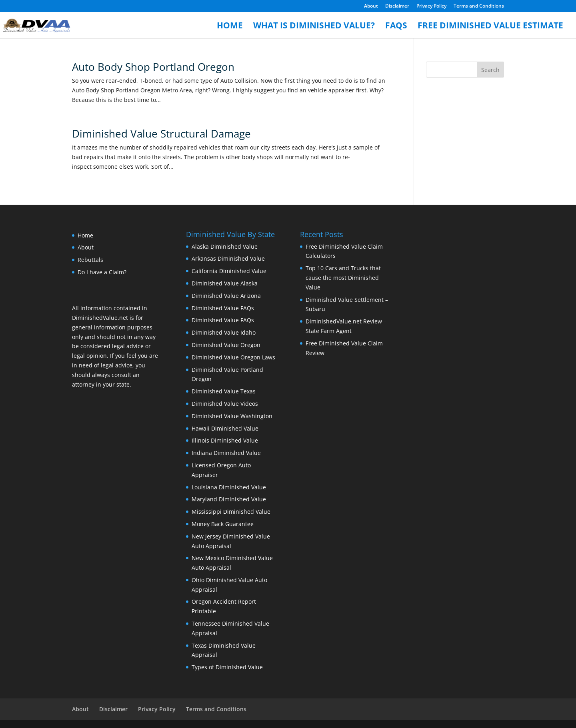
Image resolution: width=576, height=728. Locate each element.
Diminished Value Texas (224, 391)
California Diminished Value (229, 271)
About (371, 6)
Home (230, 27)
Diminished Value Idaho (224, 332)
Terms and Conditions (479, 6)
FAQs (396, 27)
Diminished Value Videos (225, 404)
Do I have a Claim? (102, 272)
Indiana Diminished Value (226, 453)
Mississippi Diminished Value (231, 512)
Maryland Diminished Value (229, 499)
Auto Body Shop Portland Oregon (153, 67)
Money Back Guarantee (223, 524)
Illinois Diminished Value (225, 440)
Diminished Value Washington (232, 416)
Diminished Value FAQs (223, 308)
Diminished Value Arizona (226, 296)
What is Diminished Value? (314, 27)
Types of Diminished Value (227, 667)
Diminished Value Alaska (225, 283)
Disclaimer (397, 6)
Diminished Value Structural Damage (161, 134)
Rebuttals (90, 260)
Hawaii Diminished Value (225, 428)
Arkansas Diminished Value (228, 258)
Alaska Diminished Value (225, 246)
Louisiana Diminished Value (229, 487)
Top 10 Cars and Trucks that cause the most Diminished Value (343, 278)
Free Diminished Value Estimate (490, 27)
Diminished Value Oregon (226, 345)
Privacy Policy (431, 6)
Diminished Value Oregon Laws (233, 357)
